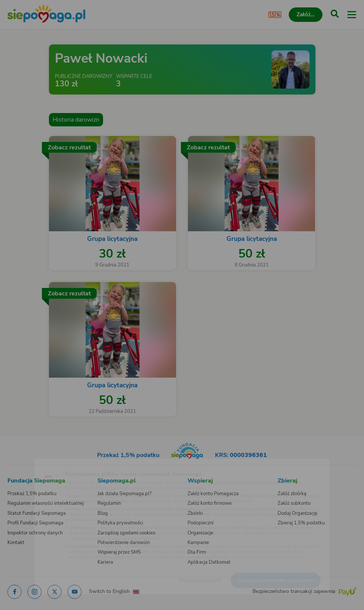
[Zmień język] (21, 464)
